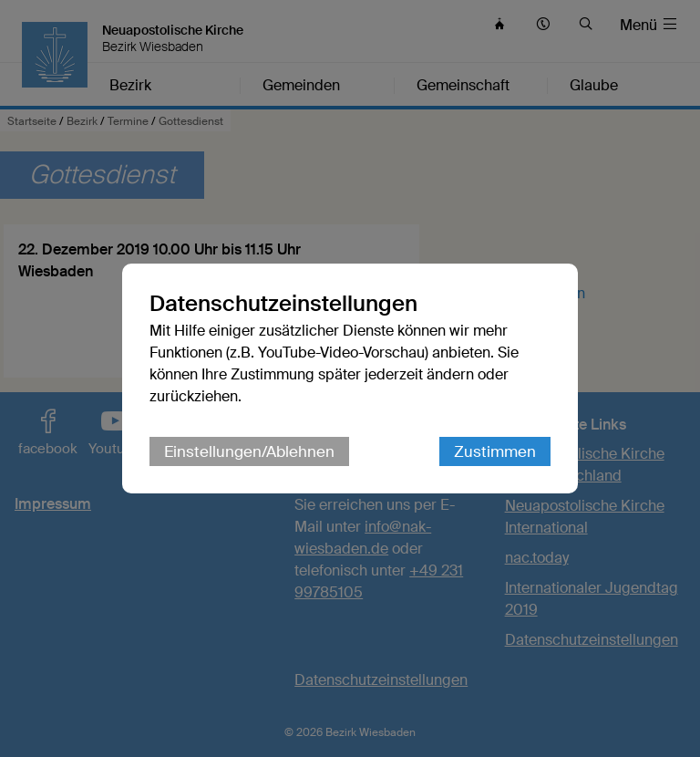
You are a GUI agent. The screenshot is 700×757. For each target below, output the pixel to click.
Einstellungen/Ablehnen (249, 451)
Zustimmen (495, 451)
